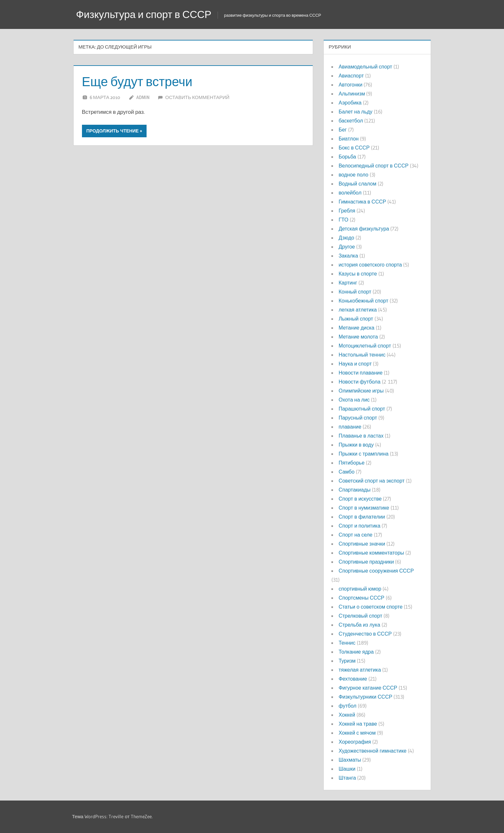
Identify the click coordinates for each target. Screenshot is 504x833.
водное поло (353, 175)
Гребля (347, 211)
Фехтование (353, 679)
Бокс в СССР (354, 148)
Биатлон (348, 139)
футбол (347, 706)
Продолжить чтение (113, 131)
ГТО (343, 220)
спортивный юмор (360, 589)
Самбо (346, 472)
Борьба (347, 157)
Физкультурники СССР (365, 697)
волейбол (350, 193)
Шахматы (350, 760)
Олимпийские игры (361, 391)
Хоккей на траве (358, 724)
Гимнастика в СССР (362, 202)
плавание (350, 427)
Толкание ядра (356, 652)
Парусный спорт (358, 418)
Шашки (347, 769)
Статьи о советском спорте (370, 607)
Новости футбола (359, 382)
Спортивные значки (362, 544)
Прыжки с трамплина (363, 454)
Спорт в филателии (362, 517)
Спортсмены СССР (361, 598)
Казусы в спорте (358, 274)
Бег (342, 130)
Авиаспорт (351, 76)
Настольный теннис (362, 355)
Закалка (348, 256)
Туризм (347, 661)
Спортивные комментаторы (371, 553)
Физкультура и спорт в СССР (144, 14)
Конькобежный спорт (363, 301)
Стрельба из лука (359, 625)
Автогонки (350, 85)
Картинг (348, 283)
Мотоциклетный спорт (365, 346)
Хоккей (347, 715)
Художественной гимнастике (372, 751)
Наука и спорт (355, 364)
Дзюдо (346, 238)
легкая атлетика (358, 310)
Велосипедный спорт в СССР (373, 166)
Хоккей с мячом (357, 733)
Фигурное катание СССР (368, 688)
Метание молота (358, 337)
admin (143, 97)
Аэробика (350, 103)
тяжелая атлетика (360, 670)
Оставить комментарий (197, 97)
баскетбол (351, 121)
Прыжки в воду (356, 445)
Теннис (347, 643)
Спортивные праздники (366, 562)
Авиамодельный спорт (365, 67)
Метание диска (356, 328)
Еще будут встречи (137, 81)
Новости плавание (360, 373)
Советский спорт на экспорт (371, 481)
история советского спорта (370, 265)
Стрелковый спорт (360, 616)
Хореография (355, 742)
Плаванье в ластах (361, 436)
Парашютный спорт (362, 409)
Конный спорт (355, 292)
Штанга (347, 778)
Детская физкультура (364, 229)
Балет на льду (355, 112)
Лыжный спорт (356, 319)
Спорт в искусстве (360, 499)
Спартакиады (354, 490)
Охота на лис (354, 400)
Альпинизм (352, 94)
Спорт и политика (359, 526)
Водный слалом (357, 184)
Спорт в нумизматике (364, 508)
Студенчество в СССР (365, 634)
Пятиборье (351, 463)
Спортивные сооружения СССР (376, 571)
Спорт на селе (355, 535)
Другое (347, 247)
